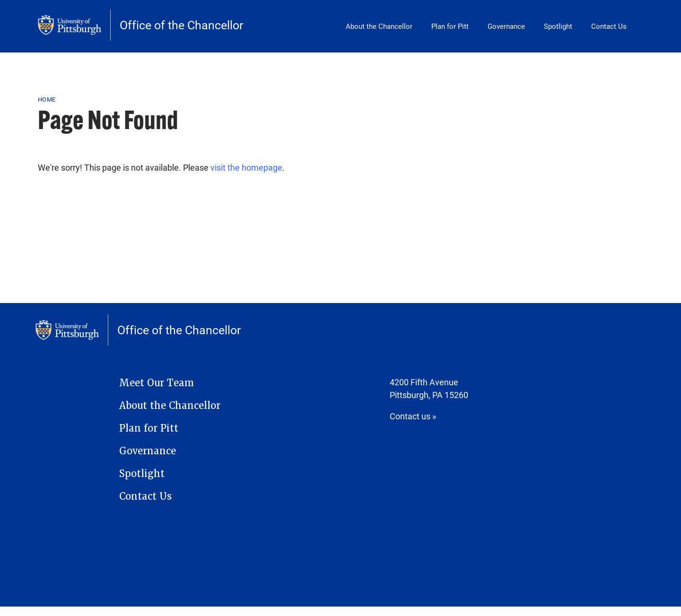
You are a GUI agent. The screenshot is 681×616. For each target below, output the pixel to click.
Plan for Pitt (450, 26)
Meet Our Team (157, 383)
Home (47, 99)
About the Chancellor (379, 26)
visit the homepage (246, 167)
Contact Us (609, 26)
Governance (506, 26)
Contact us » (413, 416)
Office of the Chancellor (181, 25)
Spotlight (558, 26)
